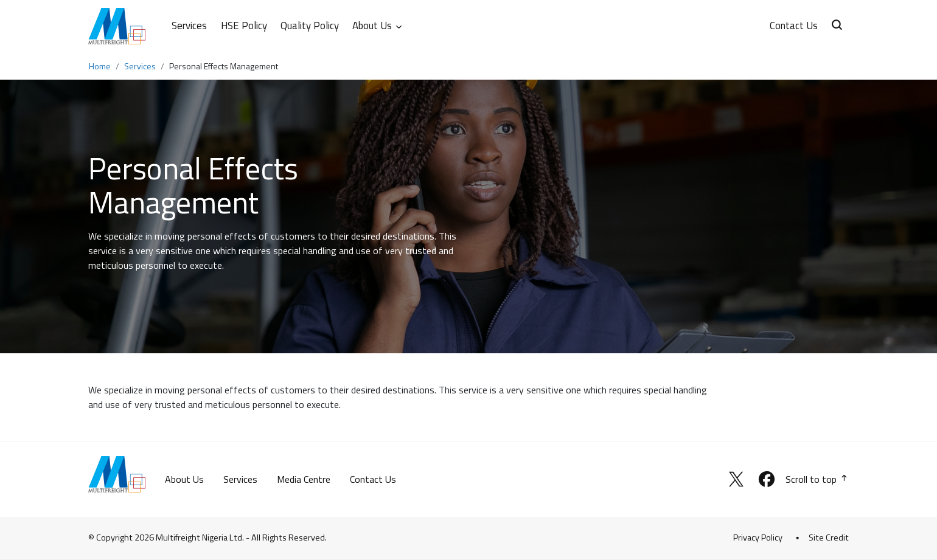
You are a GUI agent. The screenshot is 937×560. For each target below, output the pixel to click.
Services (189, 26)
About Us (184, 479)
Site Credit (829, 538)
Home (100, 66)
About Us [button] (378, 26)
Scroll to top (817, 479)
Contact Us (794, 26)
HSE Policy (244, 26)
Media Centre (304, 479)
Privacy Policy (758, 538)
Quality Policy (310, 26)
